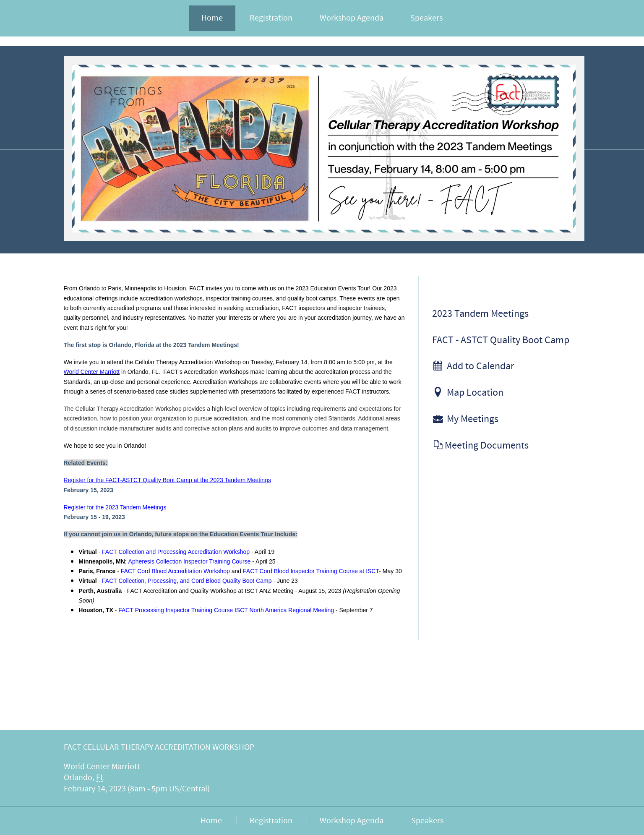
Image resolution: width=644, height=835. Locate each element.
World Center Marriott (92, 372)
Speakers (426, 18)
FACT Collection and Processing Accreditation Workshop (176, 552)
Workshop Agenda (352, 18)
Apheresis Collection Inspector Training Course (190, 561)
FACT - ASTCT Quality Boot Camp (501, 340)
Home (212, 18)
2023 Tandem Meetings (480, 314)
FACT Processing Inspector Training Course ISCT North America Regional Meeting (226, 610)
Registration (271, 18)
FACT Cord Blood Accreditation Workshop (175, 571)
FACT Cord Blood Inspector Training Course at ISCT (311, 571)
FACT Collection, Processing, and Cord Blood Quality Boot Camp (187, 581)
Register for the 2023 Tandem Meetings (115, 507)
